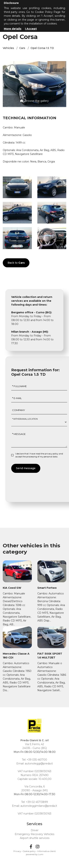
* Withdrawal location (25, 419)
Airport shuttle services (35, 838)
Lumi (41, 854)
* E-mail (17, 398)
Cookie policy (29, 851)
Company (19, 410)
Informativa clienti (47, 851)
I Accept (31, 29)
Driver (35, 830)
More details (13, 29)
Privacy (17, 851)
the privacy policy (50, 454)
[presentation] (39, 484)
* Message (19, 434)
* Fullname (19, 386)
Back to (16, 263)
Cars (22, 48)
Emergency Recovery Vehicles (34, 834)
